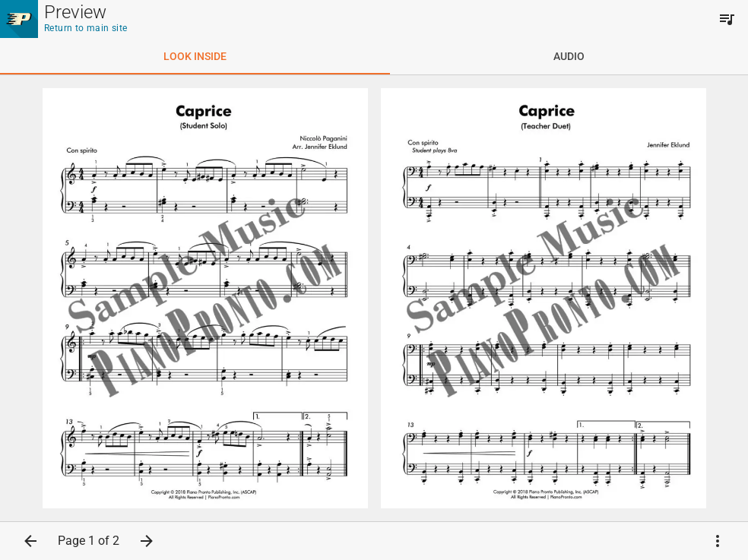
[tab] (195, 56)
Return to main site (86, 28)
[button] (30, 541)
